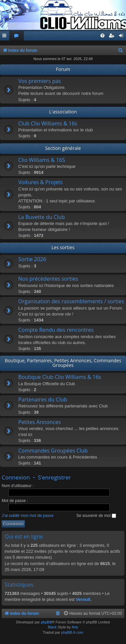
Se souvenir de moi (96, 516)
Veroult (83, 599)
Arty (75, 627)
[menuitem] (17, 36)
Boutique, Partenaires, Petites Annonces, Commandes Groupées (63, 363)
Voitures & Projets (40, 182)
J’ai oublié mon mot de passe (28, 516)
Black (52, 627)
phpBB (46, 622)
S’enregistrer (54, 477)
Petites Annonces (39, 422)
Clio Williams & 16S (42, 160)
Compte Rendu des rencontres (56, 330)
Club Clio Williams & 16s (48, 123)
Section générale (63, 148)
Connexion (16, 477)
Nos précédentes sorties (48, 279)
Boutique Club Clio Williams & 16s (60, 377)
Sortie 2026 (32, 259)
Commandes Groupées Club (53, 451)
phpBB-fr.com (72, 632)
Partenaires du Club (43, 399)
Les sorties (63, 247)
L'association (63, 112)
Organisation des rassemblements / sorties (71, 301)
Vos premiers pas (40, 81)
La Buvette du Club (42, 217)
